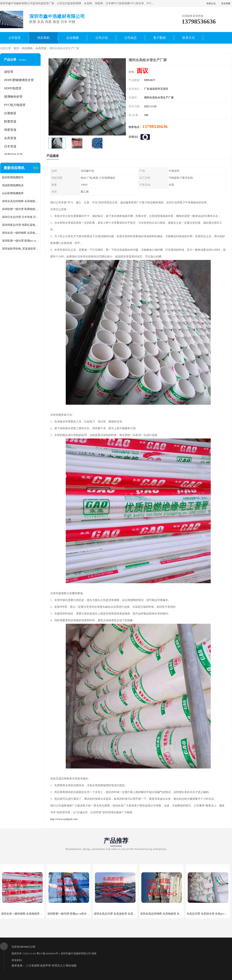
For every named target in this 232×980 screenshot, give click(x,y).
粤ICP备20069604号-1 (48, 953)
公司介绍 (101, 38)
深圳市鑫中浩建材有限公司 (76, 953)
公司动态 (130, 38)
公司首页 (14, 38)
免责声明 (45, 966)
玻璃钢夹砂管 (13, 97)
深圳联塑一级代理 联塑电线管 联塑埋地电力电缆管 (20, 209)
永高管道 (41, 48)
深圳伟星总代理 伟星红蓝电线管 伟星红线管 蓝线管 (20, 225)
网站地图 (71, 966)
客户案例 (159, 38)
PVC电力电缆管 (15, 105)
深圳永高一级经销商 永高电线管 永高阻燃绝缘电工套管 (20, 233)
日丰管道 (10, 146)
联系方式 (188, 38)
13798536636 (155, 126)
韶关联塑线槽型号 (13, 177)
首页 (16, 48)
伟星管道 (10, 130)
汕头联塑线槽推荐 (13, 193)
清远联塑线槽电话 (13, 185)
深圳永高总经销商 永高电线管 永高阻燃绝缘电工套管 (20, 201)
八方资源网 (33, 966)
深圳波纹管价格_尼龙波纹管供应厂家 (20, 249)
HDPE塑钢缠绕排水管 (19, 80)
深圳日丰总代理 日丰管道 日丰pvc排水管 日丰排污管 (20, 217)
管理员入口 (58, 966)
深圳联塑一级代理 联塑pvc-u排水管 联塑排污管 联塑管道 (20, 241)
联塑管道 (10, 121)
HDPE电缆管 (13, 88)
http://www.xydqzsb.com (64, 819)
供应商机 (43, 38)
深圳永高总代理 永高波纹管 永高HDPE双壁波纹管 (124, 914)
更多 (36, 168)
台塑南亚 (10, 113)
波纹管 (9, 72)
